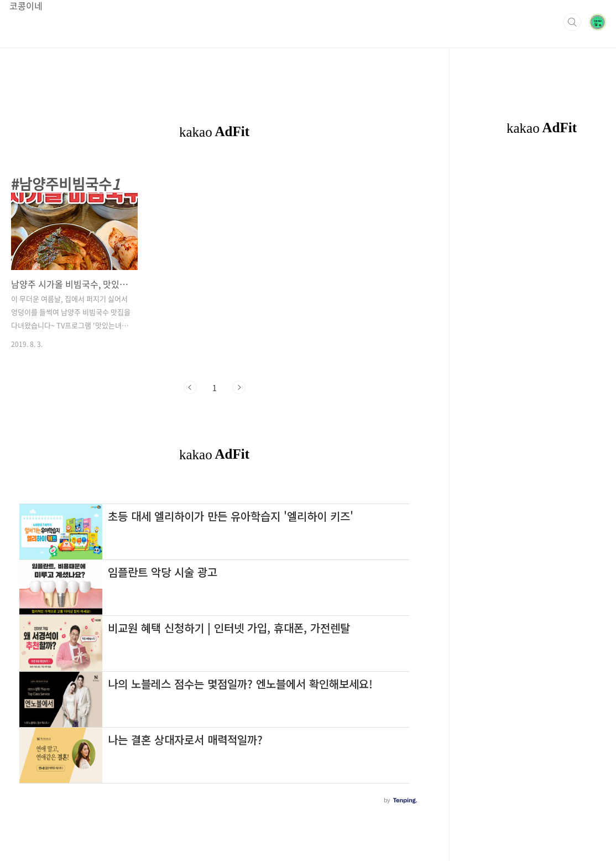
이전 (190, 387)
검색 (572, 22)
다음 (239, 387)
